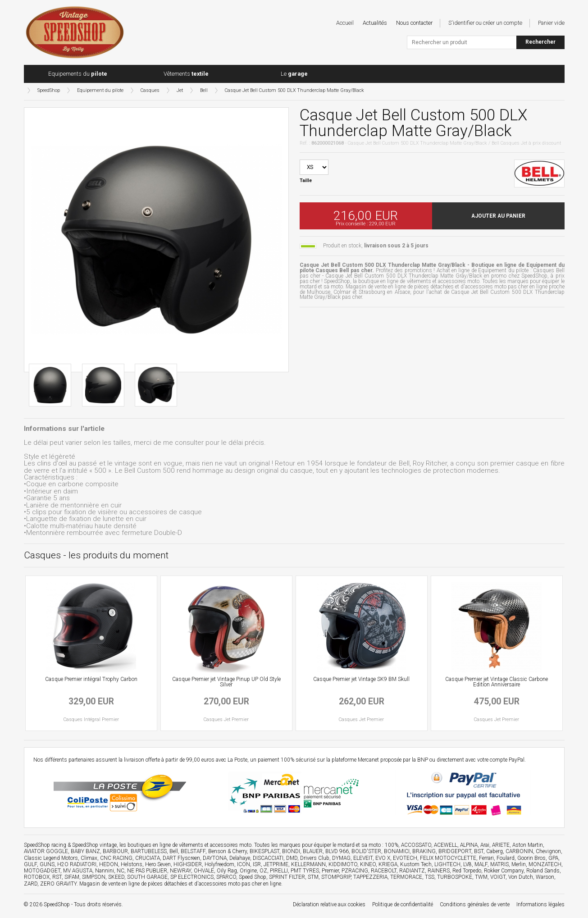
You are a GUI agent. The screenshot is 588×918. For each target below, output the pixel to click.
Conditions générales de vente (475, 904)
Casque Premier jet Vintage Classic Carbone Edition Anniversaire (497, 682)
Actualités (375, 23)
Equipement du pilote (100, 90)
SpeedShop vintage (94, 845)
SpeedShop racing (45, 845)
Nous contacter (414, 23)
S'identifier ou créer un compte (485, 23)
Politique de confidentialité (403, 904)
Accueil (345, 23)
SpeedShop (49, 90)
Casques (150, 90)
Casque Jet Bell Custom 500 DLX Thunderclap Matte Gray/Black (294, 90)
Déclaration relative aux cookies (329, 904)
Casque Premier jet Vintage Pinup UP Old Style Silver (226, 682)
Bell (204, 90)
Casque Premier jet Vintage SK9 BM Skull (361, 679)
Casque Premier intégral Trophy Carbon (91, 679)
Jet (180, 90)
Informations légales (540, 904)
